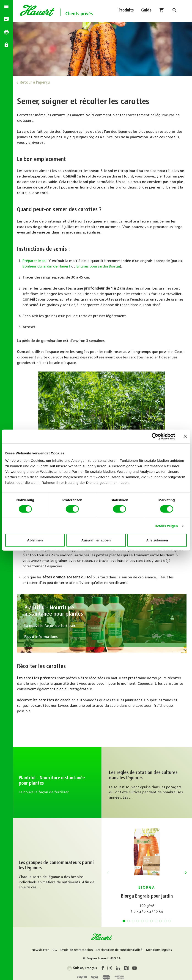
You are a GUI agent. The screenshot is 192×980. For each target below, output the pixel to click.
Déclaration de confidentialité (120, 948)
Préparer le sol (36, 261)
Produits (126, 11)
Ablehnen (35, 540)
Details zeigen (166, 526)
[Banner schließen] (185, 436)
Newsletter (41, 948)
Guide (146, 11)
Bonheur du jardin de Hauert (48, 266)
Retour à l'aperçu (36, 82)
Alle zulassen (157, 540)
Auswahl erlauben (96, 540)
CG (55, 948)
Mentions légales (160, 948)
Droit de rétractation (77, 948)
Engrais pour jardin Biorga (100, 266)
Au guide (147, 782)
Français (82, 967)
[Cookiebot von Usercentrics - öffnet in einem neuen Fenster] (155, 436)
